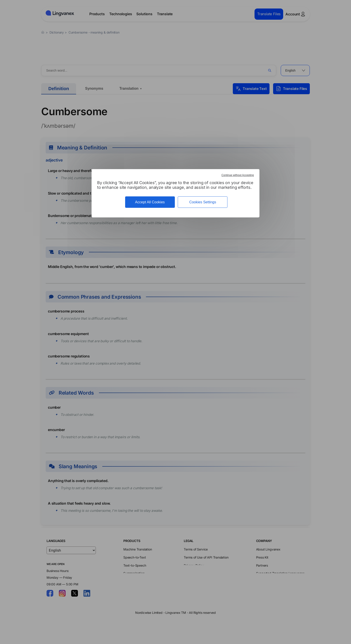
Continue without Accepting (238, 175)
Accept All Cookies (150, 202)
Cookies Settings (203, 202)
